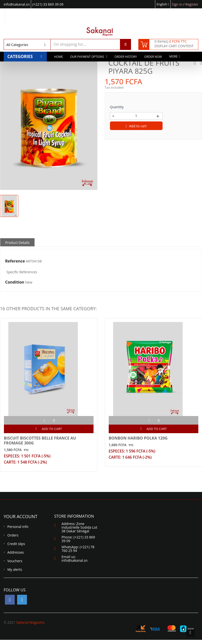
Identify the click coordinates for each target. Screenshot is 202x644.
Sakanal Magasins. (31, 626)
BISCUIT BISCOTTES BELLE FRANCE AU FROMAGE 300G (41, 442)
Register (192, 4)
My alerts (15, 574)
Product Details (17, 243)
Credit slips (16, 548)
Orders (13, 539)
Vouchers (15, 565)
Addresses (16, 556)
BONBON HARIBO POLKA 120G (139, 439)
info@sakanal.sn (74, 565)
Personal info (18, 531)
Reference (15, 261)
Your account (21, 521)
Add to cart (136, 126)
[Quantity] (136, 116)
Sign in (178, 4)
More (173, 57)
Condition (15, 282)
